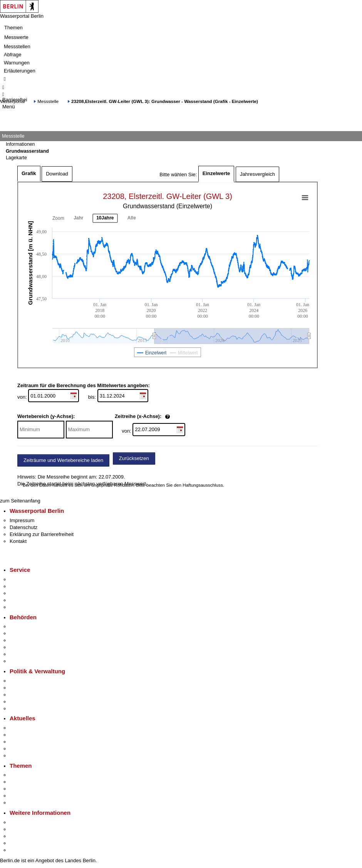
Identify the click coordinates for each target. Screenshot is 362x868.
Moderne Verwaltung (33, 789)
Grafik (29, 173)
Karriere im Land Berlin (35, 688)
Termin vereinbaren (31, 586)
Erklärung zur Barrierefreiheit (42, 534)
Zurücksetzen (134, 458)
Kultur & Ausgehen (30, 822)
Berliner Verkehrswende (36, 782)
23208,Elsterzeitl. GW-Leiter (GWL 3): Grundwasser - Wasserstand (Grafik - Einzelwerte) (165, 101)
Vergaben (20, 709)
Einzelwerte (216, 173)
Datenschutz (23, 527)
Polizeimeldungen (29, 735)
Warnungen (17, 63)
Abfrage (13, 55)
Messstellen (17, 46)
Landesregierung (28, 681)
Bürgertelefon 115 (29, 593)
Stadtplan (20, 850)
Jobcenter (21, 654)
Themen (13, 28)
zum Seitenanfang (20, 501)
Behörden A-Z (25, 626)
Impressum (22, 520)
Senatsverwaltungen (32, 633)
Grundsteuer (23, 803)
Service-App (23, 579)
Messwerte (16, 37)
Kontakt (18, 541)
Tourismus (21, 829)
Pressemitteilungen (31, 728)
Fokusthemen (25, 775)
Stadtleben (22, 843)
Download (57, 174)
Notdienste (22, 600)
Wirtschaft (21, 836)
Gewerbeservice (28, 607)
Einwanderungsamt (31, 661)
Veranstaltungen (28, 742)
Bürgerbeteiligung (29, 695)
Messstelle (48, 101)
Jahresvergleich (257, 174)
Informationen (20, 144)
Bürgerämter (23, 647)
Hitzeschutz (23, 756)
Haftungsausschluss (203, 485)
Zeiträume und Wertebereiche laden (63, 460)
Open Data (22, 702)
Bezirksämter (24, 640)
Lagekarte (16, 158)
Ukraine (18, 749)
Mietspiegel (22, 796)
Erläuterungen (20, 71)
